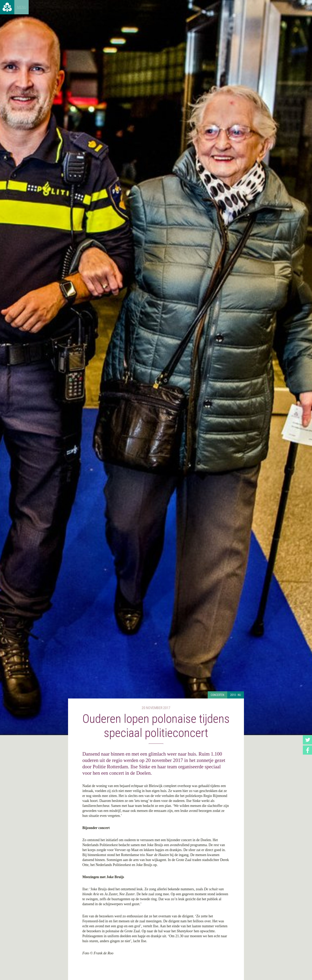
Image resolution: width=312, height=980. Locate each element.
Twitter (307, 740)
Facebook (307, 750)
